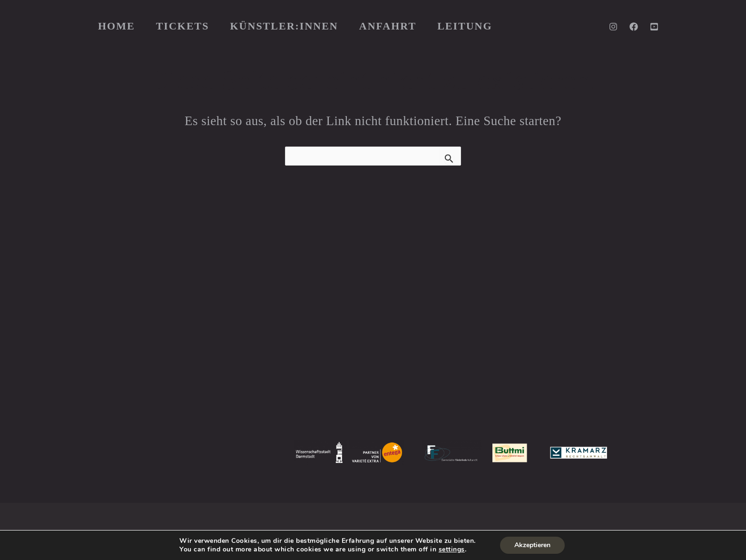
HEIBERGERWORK (594, 372)
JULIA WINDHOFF (566, 317)
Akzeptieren (532, 545)
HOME (117, 26)
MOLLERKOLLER (322, 330)
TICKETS (183, 26)
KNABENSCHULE (322, 317)
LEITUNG (465, 26)
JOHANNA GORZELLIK (531, 303)
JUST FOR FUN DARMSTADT (347, 344)
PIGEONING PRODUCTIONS (544, 358)
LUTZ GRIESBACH (583, 330)
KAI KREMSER (515, 344)
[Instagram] (613, 27)
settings (452, 550)
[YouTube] (654, 27)
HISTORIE (307, 303)
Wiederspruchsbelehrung (354, 519)
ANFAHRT (388, 26)
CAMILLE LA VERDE (593, 344)
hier (232, 358)
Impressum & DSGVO (254, 519)
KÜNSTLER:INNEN (284, 26)
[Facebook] (634, 27)
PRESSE (304, 289)
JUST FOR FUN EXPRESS (341, 358)
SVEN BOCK (510, 330)
